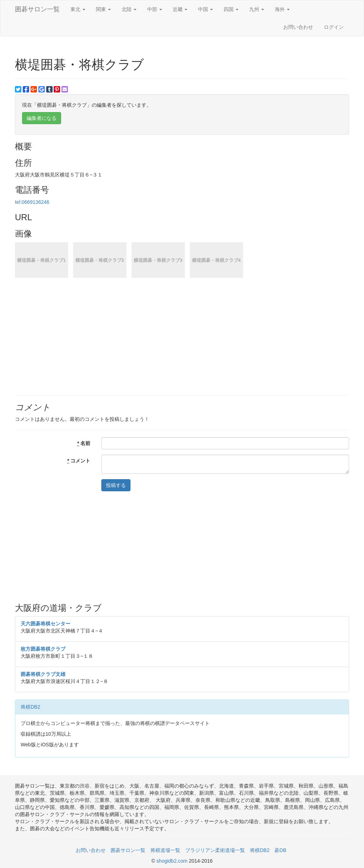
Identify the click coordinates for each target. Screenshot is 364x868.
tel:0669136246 (32, 202)
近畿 (180, 9)
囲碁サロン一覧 (37, 9)
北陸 (129, 9)
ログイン (334, 27)
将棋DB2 (30, 707)
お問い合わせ (298, 27)
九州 (257, 9)
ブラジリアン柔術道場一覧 (215, 850)
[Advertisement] (182, 546)
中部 (155, 9)
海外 (282, 9)
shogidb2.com (173, 861)
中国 (205, 9)
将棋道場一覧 (165, 850)
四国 (231, 9)
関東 (103, 9)
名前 (84, 443)
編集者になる (42, 118)
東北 (78, 9)
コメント (79, 461)
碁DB (280, 850)
